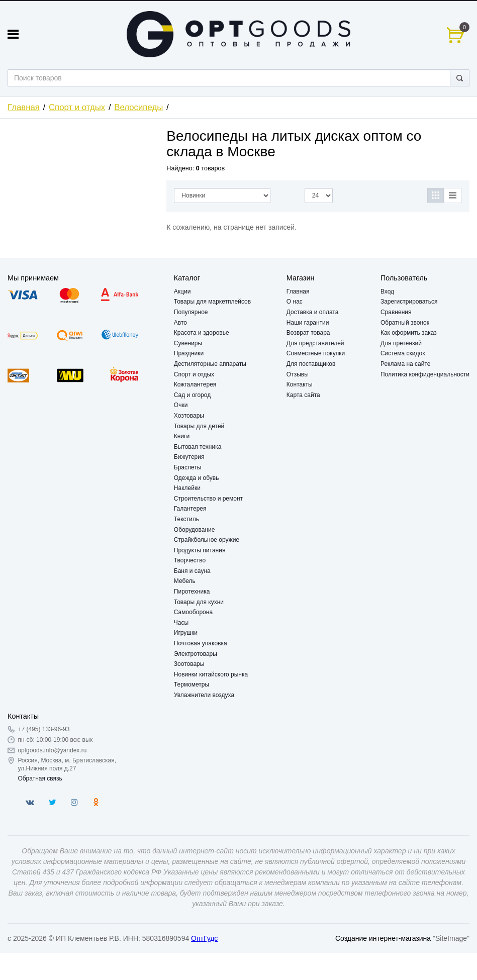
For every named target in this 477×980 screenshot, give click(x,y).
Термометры (192, 684)
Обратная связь (40, 778)
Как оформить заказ (409, 333)
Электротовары (196, 654)
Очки (181, 405)
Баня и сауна (192, 571)
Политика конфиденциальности (425, 374)
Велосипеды (138, 107)
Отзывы (298, 374)
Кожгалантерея (195, 384)
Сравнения (396, 312)
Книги (182, 436)
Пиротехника (192, 592)
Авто (180, 323)
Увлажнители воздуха (204, 695)
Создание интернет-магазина (383, 938)
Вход (387, 291)
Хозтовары (189, 416)
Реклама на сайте (406, 364)
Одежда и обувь (197, 478)
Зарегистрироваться (409, 302)
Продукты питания (200, 550)
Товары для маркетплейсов (212, 302)
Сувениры (188, 343)
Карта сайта (303, 395)
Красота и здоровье (202, 333)
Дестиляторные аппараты (210, 364)
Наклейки (187, 488)
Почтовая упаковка (201, 643)
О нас (295, 302)
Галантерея (190, 509)
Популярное (191, 312)
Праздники (189, 353)
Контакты (300, 384)
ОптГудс (204, 938)
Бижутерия (189, 457)
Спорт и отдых (77, 107)
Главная (24, 107)
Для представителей (315, 343)
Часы (181, 623)
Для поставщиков (311, 364)
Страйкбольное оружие (207, 540)
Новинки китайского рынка (211, 674)
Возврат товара (308, 333)
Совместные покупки (316, 353)
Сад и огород (192, 395)
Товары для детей (199, 426)
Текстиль (186, 519)
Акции (182, 291)
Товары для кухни (199, 602)
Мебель (185, 581)
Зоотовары (189, 664)
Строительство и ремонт (208, 499)
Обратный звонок (405, 323)
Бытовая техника (198, 447)
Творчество (190, 560)
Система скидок (403, 353)
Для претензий (401, 343)
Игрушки (186, 633)
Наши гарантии (308, 323)
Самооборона (193, 612)
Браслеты (188, 467)
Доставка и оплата (313, 312)
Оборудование (195, 530)
